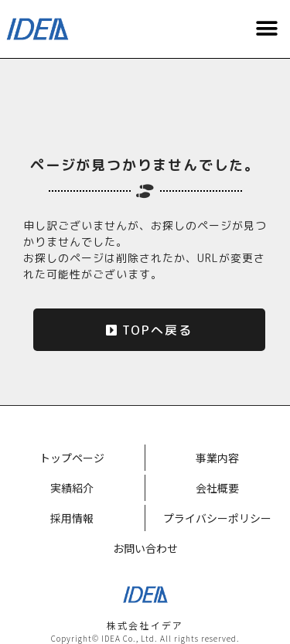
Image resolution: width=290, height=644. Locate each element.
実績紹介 (72, 488)
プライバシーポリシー (217, 518)
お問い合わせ (145, 548)
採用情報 (72, 518)
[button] (267, 29)
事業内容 (217, 458)
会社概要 (217, 488)
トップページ (72, 458)
